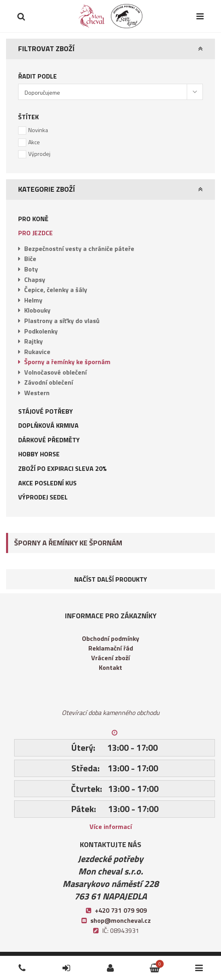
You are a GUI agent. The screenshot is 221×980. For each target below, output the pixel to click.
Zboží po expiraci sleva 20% (63, 468)
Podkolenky (41, 331)
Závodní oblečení (49, 382)
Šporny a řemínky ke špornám (67, 362)
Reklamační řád (111, 648)
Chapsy (35, 280)
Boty (31, 269)
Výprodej (39, 154)
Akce (34, 142)
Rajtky (33, 341)
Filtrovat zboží (46, 49)
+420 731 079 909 (121, 910)
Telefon (15, 961)
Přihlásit (60, 961)
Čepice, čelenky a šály (56, 290)
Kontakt (110, 667)
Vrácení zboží (110, 658)
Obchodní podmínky (110, 638)
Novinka (38, 130)
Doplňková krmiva (48, 425)
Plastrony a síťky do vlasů (62, 321)
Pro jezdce (35, 233)
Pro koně (33, 219)
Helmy (33, 300)
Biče (30, 259)
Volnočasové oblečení (55, 372)
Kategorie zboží (47, 189)
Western (37, 393)
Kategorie (194, 961)
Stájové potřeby (46, 411)
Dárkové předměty (49, 440)
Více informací (111, 827)
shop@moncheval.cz (121, 920)
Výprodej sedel (43, 497)
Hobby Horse (39, 454)
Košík (144, 961)
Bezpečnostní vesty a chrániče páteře (79, 249)
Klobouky (37, 310)
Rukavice (37, 352)
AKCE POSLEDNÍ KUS (47, 483)
